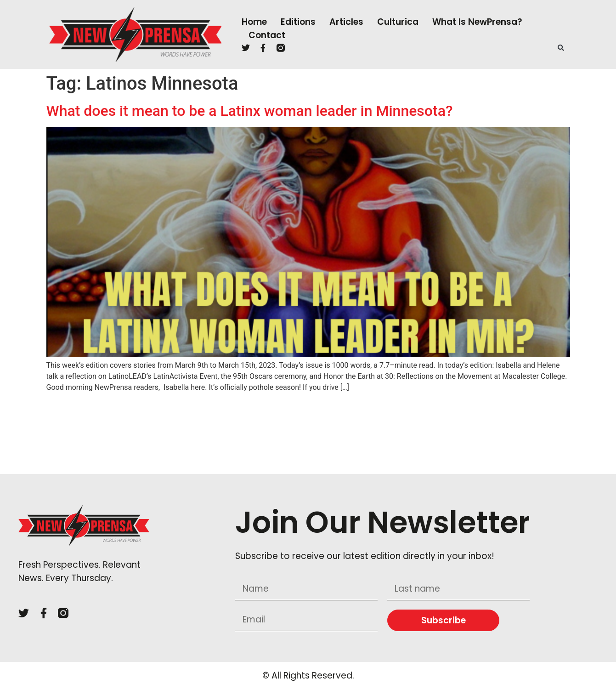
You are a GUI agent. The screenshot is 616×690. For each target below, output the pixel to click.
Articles (346, 22)
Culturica (398, 22)
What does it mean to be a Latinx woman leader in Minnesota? (250, 111)
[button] (561, 48)
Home (254, 22)
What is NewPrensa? (477, 22)
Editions (298, 22)
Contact (267, 35)
